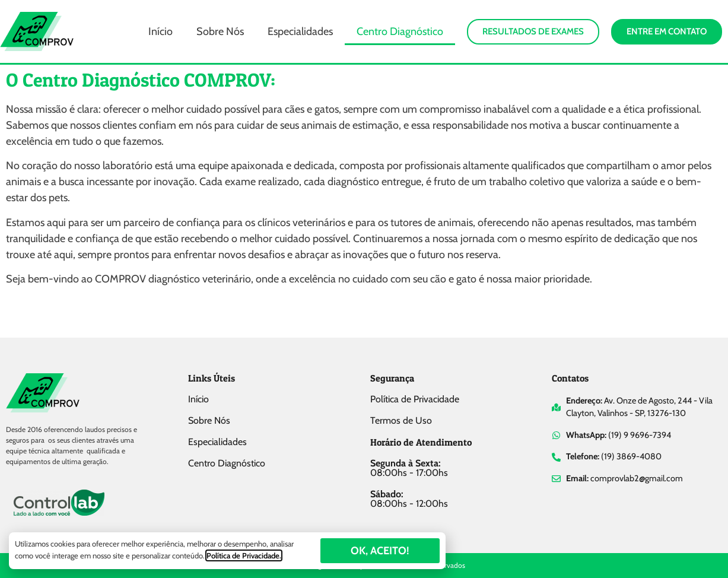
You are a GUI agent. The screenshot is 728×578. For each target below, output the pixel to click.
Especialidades (300, 31)
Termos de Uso (401, 420)
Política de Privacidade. (244, 555)
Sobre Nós (220, 31)
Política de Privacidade (415, 399)
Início (160, 31)
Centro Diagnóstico (400, 31)
